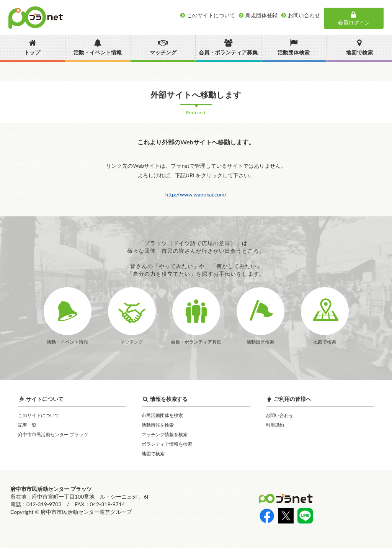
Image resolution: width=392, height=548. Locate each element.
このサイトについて (39, 415)
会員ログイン (354, 18)
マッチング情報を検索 (165, 434)
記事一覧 (27, 425)
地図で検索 (153, 454)
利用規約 (275, 425)
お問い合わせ (279, 415)
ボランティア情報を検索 (167, 444)
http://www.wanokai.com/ (196, 194)
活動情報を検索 (158, 425)
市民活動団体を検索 (162, 415)
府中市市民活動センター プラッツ (53, 434)
